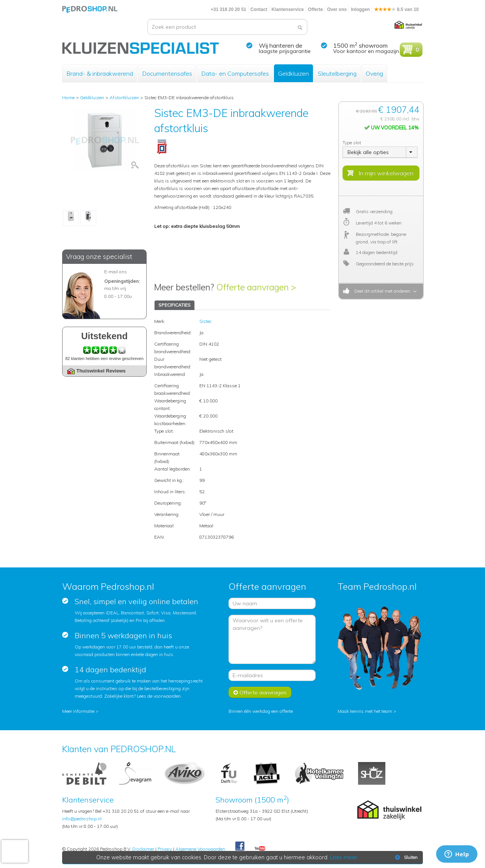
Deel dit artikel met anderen (381, 291)
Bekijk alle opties (368, 152)
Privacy (165, 849)
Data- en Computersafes (235, 73)
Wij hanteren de (281, 45)
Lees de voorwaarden (159, 696)
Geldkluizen (293, 73)
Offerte (315, 9)
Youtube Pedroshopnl (260, 849)
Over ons (337, 9)
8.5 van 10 (396, 9)
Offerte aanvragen (260, 692)
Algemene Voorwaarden (200, 849)
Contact (259, 9)
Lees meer (344, 857)
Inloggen (360, 9)
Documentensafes (167, 73)
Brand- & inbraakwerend (100, 73)
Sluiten (406, 857)
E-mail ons (116, 272)
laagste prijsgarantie (285, 51)
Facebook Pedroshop (240, 846)
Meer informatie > (80, 711)
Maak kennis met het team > (367, 711)
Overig (374, 73)
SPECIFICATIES (174, 305)
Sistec (205, 321)
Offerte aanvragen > (256, 287)
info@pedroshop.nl (82, 819)
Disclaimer (143, 849)
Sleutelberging (337, 73)
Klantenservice (287, 9)
